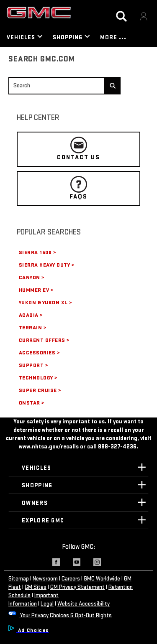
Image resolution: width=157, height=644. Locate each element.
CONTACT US (78, 149)
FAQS (78, 188)
